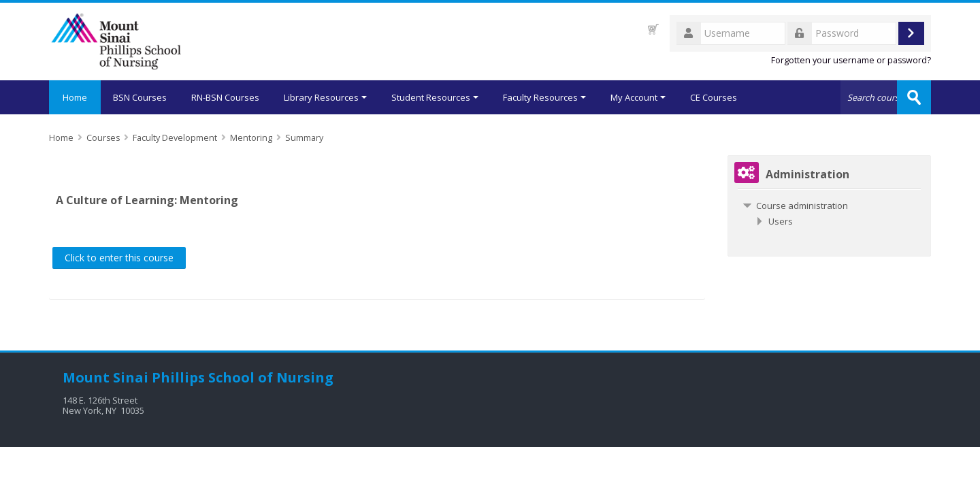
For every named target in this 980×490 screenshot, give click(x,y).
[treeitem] (829, 206)
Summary (304, 138)
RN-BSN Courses (225, 97)
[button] (653, 29)
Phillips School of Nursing (243, 377)
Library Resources (325, 97)
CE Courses (714, 97)
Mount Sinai (105, 377)
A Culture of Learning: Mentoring (147, 200)
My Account (638, 97)
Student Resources (435, 97)
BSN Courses (140, 97)
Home (75, 97)
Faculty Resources (544, 97)
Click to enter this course (119, 258)
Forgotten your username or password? (851, 60)
